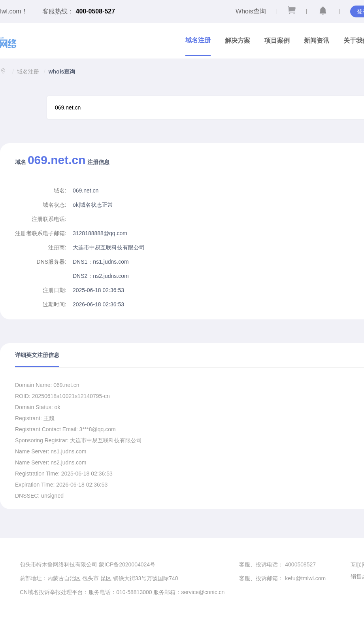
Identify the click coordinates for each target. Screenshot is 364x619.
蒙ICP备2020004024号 (127, 564)
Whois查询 (251, 11)
